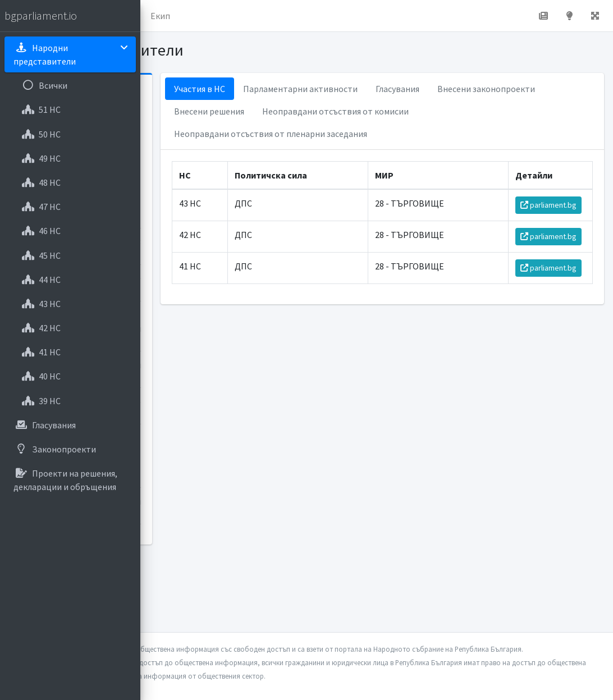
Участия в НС (304, 89)
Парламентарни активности (405, 89)
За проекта (250, 16)
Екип (300, 16)
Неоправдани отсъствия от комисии (352, 134)
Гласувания (502, 89)
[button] (158, 16)
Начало (194, 16)
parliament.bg (553, 234)
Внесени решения (429, 111)
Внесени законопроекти (327, 111)
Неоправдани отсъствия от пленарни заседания (375, 156)
